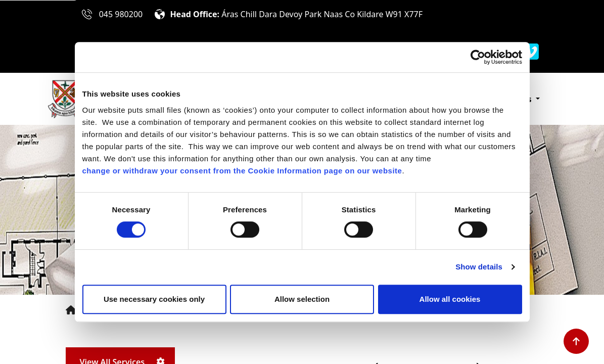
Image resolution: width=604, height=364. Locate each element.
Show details (479, 267)
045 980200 (121, 14)
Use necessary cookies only (154, 299)
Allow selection (302, 299)
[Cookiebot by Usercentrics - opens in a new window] (478, 57)
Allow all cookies (450, 299)
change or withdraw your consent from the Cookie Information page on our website (242, 171)
